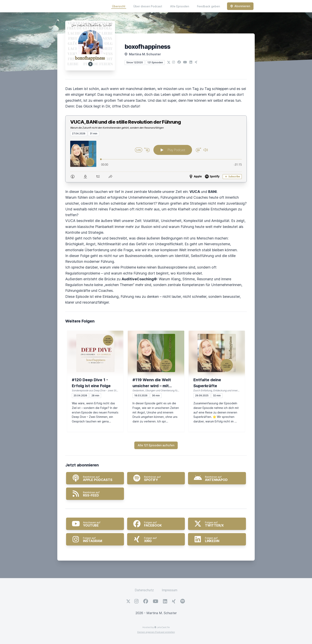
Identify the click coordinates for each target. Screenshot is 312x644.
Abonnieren (240, 6)
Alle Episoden (180, 6)
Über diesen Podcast (148, 6)
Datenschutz (144, 590)
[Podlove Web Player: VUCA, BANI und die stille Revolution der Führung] (156, 159)
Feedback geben (208, 6)
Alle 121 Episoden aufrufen (156, 445)
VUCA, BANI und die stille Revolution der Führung (126, 122)
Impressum (170, 590)
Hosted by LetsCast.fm (156, 627)
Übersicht (119, 6)
